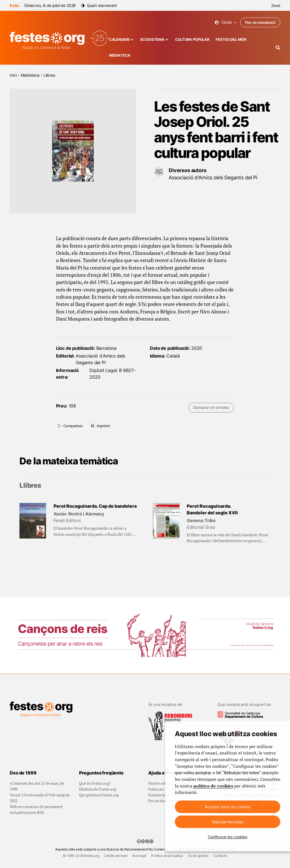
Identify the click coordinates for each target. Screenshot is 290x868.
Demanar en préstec (211, 407)
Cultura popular (192, 40)
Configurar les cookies (228, 837)
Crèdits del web (116, 856)
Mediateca (120, 55)
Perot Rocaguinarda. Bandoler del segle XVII (212, 510)
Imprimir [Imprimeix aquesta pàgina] (104, 426)
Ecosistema (152, 40)
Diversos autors (188, 170)
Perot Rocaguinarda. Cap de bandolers (95, 506)
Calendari (119, 40)
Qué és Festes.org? (95, 783)
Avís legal (139, 856)
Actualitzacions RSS (27, 812)
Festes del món (231, 40)
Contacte (220, 856)
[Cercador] (278, 48)
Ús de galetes (198, 856)
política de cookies (213, 786)
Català (226, 22)
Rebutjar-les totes (228, 822)
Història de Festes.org (98, 789)
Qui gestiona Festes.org (99, 795)
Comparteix (73, 426)
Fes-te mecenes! (260, 22)
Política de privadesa (167, 856)
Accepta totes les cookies (228, 807)
